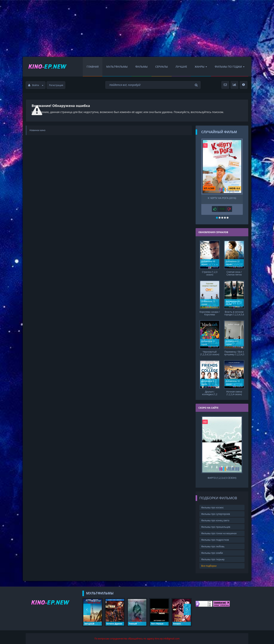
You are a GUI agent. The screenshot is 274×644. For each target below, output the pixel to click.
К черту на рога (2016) (222, 198)
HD (205, 419)
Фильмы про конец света (215, 517)
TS (205, 145)
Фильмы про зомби (212, 550)
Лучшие (181, 67)
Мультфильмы (117, 67)
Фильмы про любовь (213, 543)
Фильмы (141, 67)
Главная (93, 67)
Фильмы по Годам (230, 67)
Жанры (201, 67)
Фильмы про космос (213, 504)
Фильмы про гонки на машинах (219, 530)
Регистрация (56, 85)
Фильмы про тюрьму (213, 556)
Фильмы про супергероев (216, 511)
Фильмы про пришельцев (216, 524)
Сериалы (162, 67)
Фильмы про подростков (215, 537)
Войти (36, 85)
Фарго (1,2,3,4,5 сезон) (222, 475)
